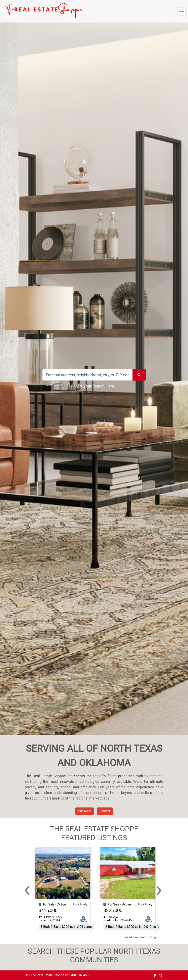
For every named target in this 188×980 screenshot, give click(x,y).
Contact (105, 811)
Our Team (85, 811)
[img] (155, 976)
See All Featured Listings (140, 937)
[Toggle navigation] (181, 11)
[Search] (88, 375)
